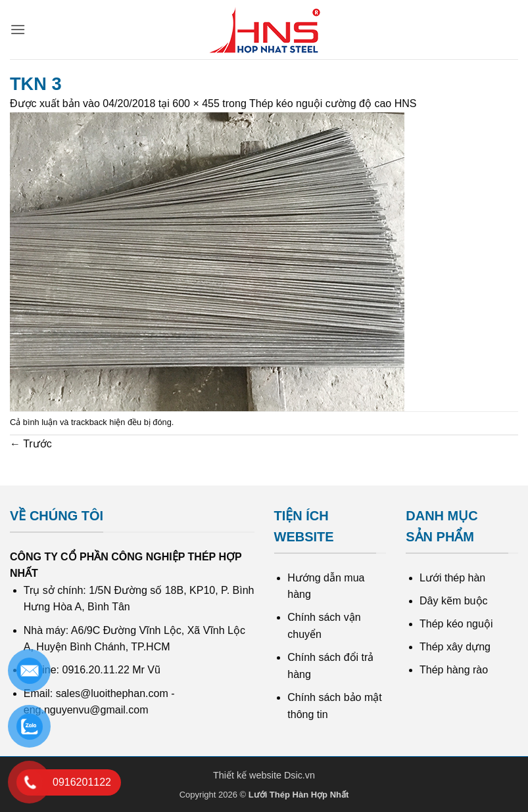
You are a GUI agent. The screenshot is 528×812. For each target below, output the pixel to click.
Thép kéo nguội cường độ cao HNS (333, 103)
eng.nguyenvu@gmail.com (86, 710)
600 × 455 (196, 103)
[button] (18, 29)
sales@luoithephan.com (112, 693)
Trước (31, 444)
